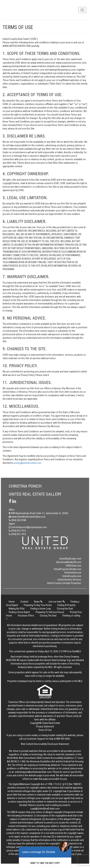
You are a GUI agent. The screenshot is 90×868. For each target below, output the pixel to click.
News (38, 602)
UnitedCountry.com (72, 576)
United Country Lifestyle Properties (64, 583)
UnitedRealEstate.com (70, 559)
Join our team (57, 602)
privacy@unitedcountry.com (28, 463)
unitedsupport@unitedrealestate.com (33, 772)
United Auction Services (69, 580)
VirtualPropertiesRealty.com (67, 569)
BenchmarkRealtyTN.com (69, 562)
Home (12, 602)
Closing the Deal (65, 609)
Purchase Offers (26, 616)
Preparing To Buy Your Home (38, 605)
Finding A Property (66, 605)
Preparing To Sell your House (50, 612)
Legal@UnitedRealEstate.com (45, 809)
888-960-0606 (63, 739)
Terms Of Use (45, 730)
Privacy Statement (45, 727)
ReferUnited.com (73, 573)
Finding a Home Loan (41, 609)
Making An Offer (17, 609)
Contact (24, 602)
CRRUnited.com (73, 566)
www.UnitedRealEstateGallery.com (27, 517)
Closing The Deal (48, 616)
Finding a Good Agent (19, 612)
